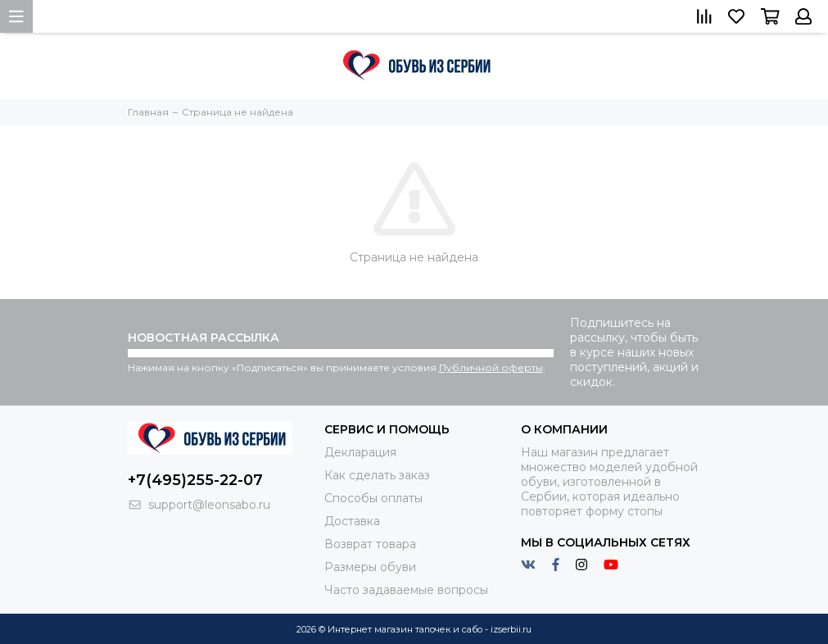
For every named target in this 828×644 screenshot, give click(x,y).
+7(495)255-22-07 (195, 480)
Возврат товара (370, 544)
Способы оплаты (373, 498)
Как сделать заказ (377, 475)
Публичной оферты (491, 367)
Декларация (360, 452)
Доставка (352, 521)
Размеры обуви (370, 567)
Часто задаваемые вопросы (406, 590)
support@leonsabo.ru (209, 505)
